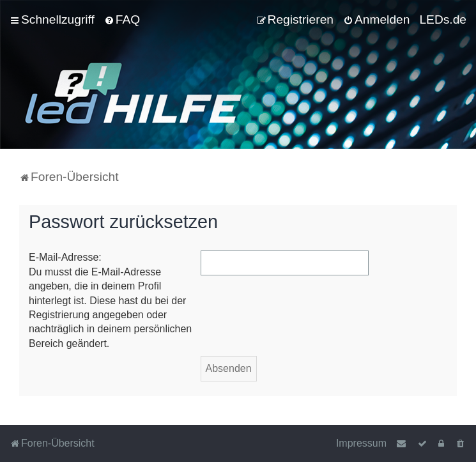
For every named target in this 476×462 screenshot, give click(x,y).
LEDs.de (443, 19)
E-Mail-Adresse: (65, 257)
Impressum (361, 443)
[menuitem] (122, 20)
